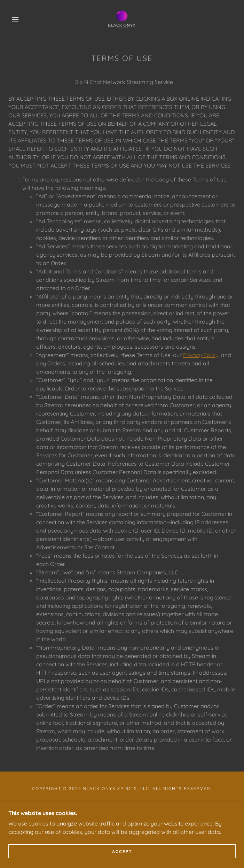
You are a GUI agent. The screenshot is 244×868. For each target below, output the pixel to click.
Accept (122, 861)
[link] (122, 20)
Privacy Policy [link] (122, 804)
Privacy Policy (201, 355)
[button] (20, 20)
